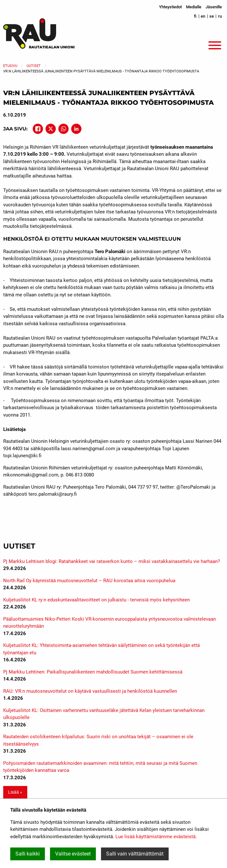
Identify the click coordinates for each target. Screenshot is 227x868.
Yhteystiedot (170, 7)
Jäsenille (214, 7)
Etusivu (10, 66)
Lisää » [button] (15, 792)
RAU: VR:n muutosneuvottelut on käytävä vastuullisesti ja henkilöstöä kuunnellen (90, 691)
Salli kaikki (28, 854)
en (203, 16)
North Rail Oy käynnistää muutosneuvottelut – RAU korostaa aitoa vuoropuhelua (89, 581)
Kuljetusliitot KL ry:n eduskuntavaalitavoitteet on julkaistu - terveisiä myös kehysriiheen (97, 600)
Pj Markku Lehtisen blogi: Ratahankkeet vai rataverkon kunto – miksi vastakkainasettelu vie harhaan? (112, 561)
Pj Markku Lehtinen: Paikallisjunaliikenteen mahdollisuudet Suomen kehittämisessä (93, 672)
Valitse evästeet (73, 854)
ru (220, 16)
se (212, 16)
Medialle (194, 7)
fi (195, 16)
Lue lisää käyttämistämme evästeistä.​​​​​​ (156, 837)
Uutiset (34, 66)
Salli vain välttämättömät (135, 854)
